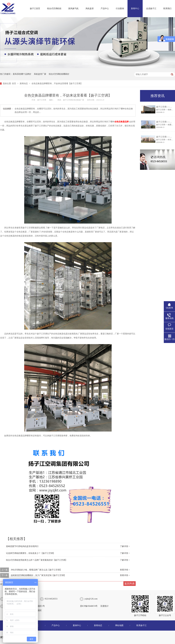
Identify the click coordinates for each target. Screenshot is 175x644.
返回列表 (130, 584)
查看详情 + (125, 570)
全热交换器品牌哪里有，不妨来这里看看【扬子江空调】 (57, 84)
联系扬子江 (141, 625)
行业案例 (120, 9)
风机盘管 (90, 9)
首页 (14, 84)
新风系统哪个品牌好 (22, 74)
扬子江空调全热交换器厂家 (74, 100)
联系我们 (167, 9)
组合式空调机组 (54, 9)
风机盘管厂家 (40, 74)
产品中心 (105, 9)
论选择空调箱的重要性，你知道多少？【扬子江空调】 (30, 553)
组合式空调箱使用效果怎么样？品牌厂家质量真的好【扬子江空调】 (37, 560)
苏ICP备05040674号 (89, 606)
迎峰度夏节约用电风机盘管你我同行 (22, 546)
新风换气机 (73, 9)
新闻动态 (24, 84)
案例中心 (77, 625)
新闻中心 (135, 9)
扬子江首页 (35, 9)
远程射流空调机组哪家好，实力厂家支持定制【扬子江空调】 (38, 575)
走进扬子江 (151, 9)
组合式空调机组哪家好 (59, 74)
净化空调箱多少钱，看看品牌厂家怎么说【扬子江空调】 (36, 570)
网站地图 (119, 625)
